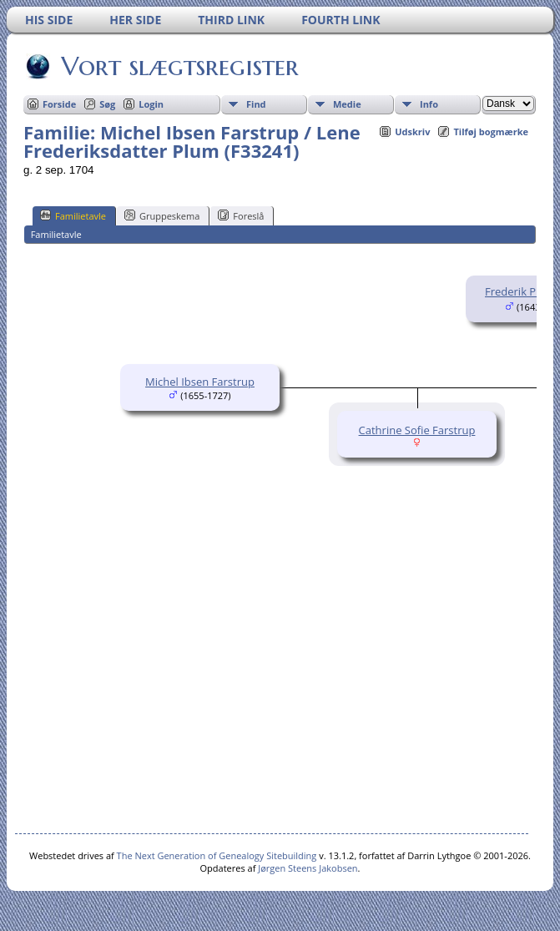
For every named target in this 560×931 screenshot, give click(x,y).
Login (151, 104)
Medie (347, 104)
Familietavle (73, 215)
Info (429, 104)
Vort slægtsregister (179, 66)
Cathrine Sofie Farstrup (417, 430)
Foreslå (241, 215)
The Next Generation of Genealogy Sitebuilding (217, 855)
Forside (59, 104)
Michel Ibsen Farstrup (200, 382)
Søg (107, 104)
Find (256, 104)
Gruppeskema (162, 215)
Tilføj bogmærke (491, 132)
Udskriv (412, 132)
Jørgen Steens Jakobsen (308, 868)
